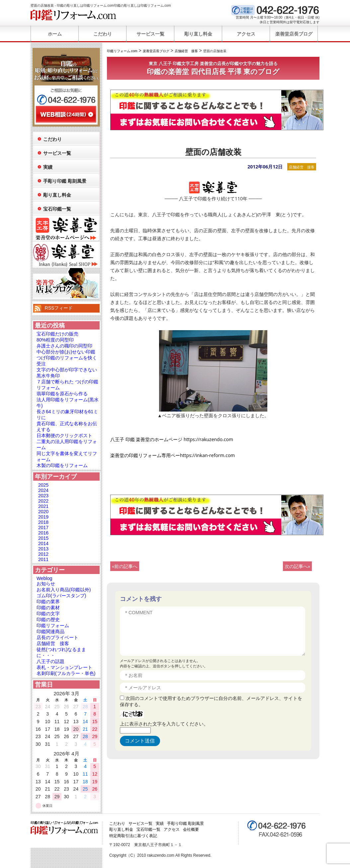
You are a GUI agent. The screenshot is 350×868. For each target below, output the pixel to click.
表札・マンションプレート (64, 667)
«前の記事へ (125, 566)
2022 (43, 501)
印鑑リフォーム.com (74, 15)
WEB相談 (66, 114)
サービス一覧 (150, 34)
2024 (43, 490)
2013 (43, 549)
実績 (48, 167)
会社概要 (191, 829)
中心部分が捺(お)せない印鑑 (66, 352)
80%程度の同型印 (55, 340)
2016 (43, 533)
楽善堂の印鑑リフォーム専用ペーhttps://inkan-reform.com (173, 455)
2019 (43, 517)
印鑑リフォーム (53, 626)
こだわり (103, 34)
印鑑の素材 (48, 608)
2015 (43, 538)
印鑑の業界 (48, 602)
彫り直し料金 (198, 34)
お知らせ (46, 584)
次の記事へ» (297, 566)
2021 (43, 506)
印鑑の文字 (48, 614)
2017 (43, 528)
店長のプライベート (57, 637)
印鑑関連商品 (50, 631)
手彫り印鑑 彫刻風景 (65, 181)
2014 (43, 543)
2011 (43, 559)
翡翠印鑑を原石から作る (62, 394)
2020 (43, 512)
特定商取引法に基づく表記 (133, 836)
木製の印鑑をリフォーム (62, 465)
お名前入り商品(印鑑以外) (64, 590)
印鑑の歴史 (48, 620)
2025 (43, 485)
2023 (43, 496)
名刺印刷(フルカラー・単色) (66, 673)
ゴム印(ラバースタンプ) (61, 596)
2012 (43, 554)
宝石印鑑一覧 (57, 209)
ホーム (55, 34)
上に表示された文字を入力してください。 (164, 724)
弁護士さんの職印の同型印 (64, 346)
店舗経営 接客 (302, 167)
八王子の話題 (50, 661)
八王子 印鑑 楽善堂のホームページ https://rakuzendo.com (172, 439)
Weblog (44, 578)
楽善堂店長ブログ (294, 34)
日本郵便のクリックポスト (64, 435)
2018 (43, 522)
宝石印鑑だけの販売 (57, 334)
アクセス (246, 34)
